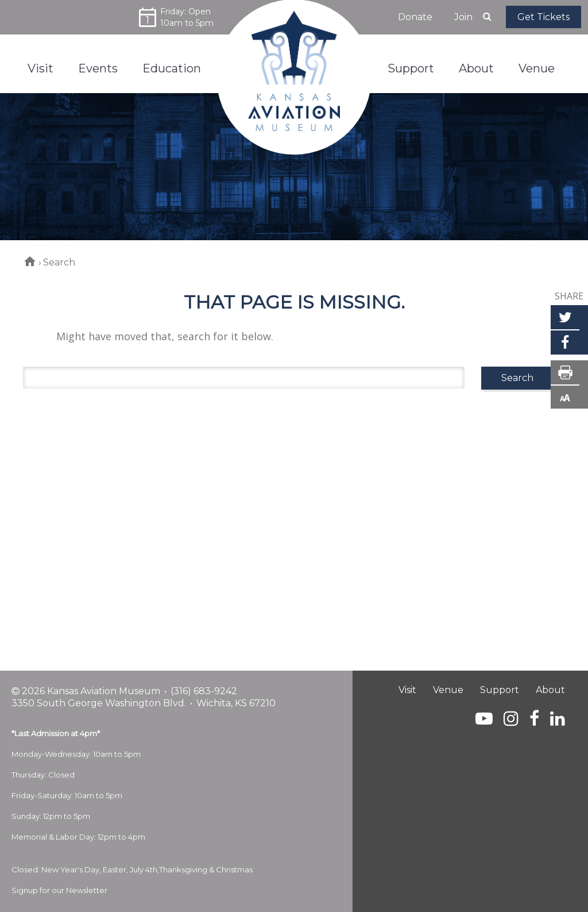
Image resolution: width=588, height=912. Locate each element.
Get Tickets (543, 17)
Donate (415, 17)
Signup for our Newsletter (59, 890)
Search (517, 378)
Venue (448, 690)
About (550, 690)
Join (463, 17)
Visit (407, 690)
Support (500, 690)
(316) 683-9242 (204, 691)
